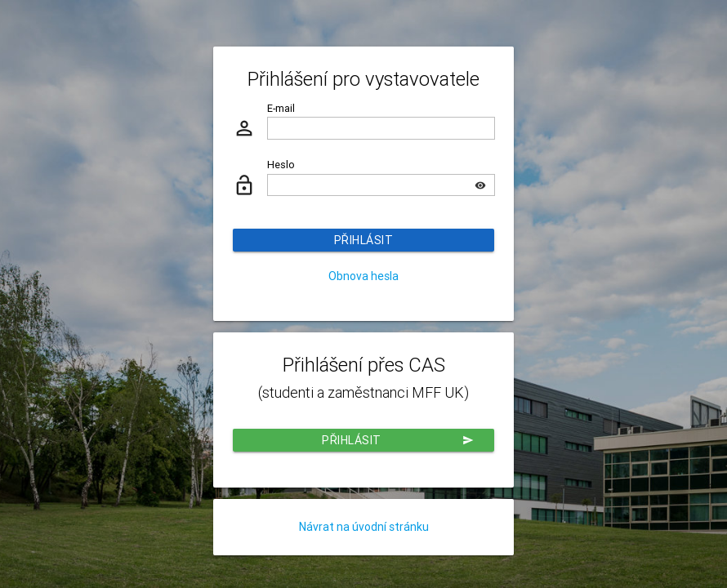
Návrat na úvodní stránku (364, 527)
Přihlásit (364, 240)
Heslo (281, 165)
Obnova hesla (363, 276)
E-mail (281, 108)
